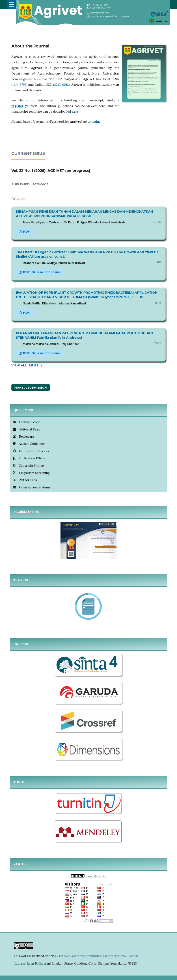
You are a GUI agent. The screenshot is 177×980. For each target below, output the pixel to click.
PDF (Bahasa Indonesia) (41, 272)
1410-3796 (19, 85)
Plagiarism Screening (31, 473)
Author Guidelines (29, 444)
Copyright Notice (28, 466)
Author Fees (25, 480)
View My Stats (96, 876)
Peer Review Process (31, 451)
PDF (26, 231)
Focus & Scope (27, 422)
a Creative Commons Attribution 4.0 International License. (97, 956)
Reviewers (23, 437)
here (75, 111)
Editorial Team (27, 429)
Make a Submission (31, 387)
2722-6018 (62, 85)
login (95, 122)
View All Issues (25, 365)
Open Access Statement (33, 487)
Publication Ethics (29, 458)
